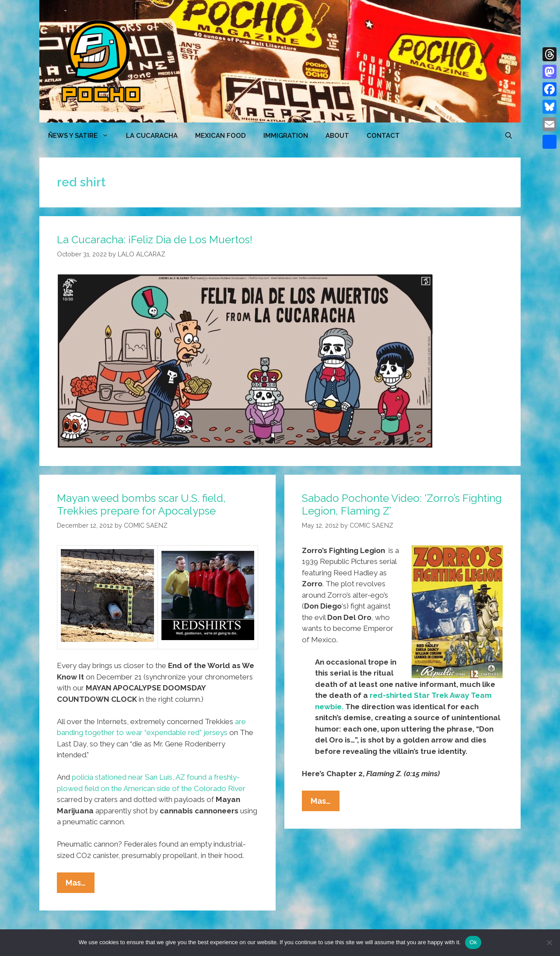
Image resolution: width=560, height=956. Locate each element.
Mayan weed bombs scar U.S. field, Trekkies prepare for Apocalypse (141, 504)
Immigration (286, 136)
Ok (473, 942)
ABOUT (337, 136)
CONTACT (383, 136)
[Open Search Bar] (509, 136)
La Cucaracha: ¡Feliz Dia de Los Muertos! (155, 240)
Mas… (80, 885)
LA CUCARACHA (152, 136)
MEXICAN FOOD (220, 136)
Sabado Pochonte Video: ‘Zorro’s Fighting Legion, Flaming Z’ (402, 504)
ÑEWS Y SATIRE (83, 136)
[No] (549, 942)
